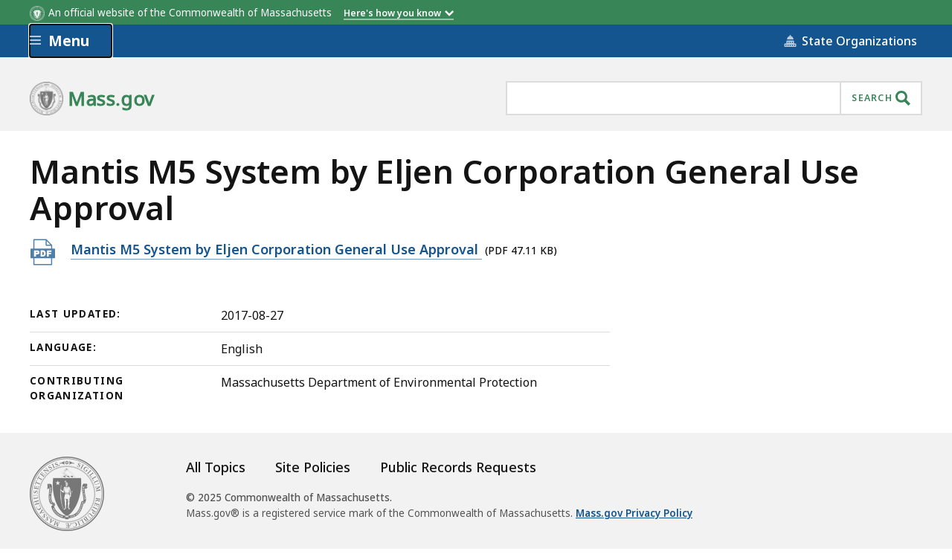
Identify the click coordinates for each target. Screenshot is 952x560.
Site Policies (313, 467)
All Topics (216, 467)
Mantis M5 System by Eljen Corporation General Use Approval (276, 249)
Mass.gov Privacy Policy (634, 513)
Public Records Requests (458, 467)
